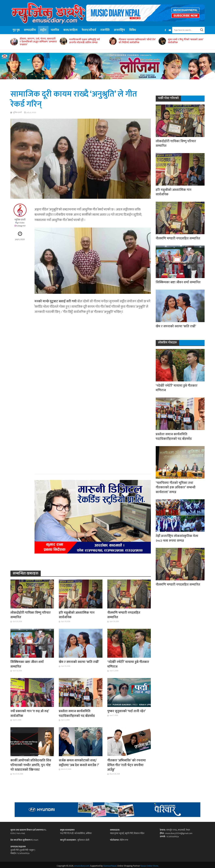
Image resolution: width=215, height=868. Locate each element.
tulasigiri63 (21, 226)
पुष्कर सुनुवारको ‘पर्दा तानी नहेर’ (127, 711)
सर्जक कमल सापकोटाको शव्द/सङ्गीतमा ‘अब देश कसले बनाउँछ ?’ (79, 763)
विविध (133, 30)
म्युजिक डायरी (17, 112)
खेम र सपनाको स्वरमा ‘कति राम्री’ (79, 662)
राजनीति (105, 30)
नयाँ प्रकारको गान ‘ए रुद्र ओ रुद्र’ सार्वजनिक (30, 714)
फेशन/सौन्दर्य (89, 30)
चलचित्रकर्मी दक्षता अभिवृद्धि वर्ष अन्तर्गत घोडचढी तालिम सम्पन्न (84, 41)
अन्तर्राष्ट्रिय (119, 30)
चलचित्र (55, 30)
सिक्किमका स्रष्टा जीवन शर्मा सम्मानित (27, 664)
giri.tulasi (21, 223)
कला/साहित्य (70, 30)
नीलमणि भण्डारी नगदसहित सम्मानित (124, 615)
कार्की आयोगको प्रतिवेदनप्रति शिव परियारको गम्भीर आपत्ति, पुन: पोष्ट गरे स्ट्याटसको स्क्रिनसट (31, 765)
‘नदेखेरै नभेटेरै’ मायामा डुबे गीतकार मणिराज (128, 664)
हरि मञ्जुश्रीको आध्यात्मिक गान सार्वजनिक (77, 615)
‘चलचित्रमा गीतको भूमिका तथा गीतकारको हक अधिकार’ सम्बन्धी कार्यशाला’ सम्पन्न (176, 487)
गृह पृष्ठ (16, 30)
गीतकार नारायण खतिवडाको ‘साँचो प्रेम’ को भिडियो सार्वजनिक (137, 41)
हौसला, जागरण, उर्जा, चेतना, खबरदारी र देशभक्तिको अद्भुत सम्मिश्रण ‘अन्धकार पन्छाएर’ (38, 42)
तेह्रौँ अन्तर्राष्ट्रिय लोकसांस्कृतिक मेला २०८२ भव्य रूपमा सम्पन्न (177, 538)
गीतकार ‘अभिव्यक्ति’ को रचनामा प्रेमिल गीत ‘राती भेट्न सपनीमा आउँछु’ (127, 765)
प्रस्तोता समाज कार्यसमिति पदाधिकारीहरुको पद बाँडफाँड (77, 714)
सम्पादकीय (30, 30)
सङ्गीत (43, 30)
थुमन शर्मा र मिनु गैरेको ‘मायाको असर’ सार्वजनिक (186, 41)
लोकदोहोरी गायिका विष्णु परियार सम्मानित (31, 615)
